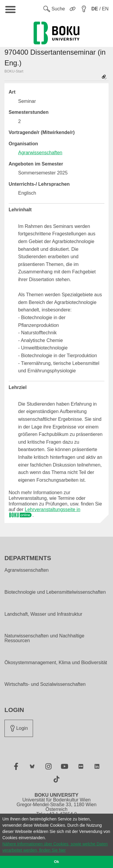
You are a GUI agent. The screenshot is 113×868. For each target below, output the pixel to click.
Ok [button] (57, 862)
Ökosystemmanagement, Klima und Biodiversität (56, 663)
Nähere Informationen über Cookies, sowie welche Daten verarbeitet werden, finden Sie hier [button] (55, 847)
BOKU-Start (14, 71)
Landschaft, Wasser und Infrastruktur (43, 614)
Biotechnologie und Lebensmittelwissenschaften (55, 592)
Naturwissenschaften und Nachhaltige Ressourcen (44, 638)
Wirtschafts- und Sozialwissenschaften (45, 684)
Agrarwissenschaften (40, 153)
